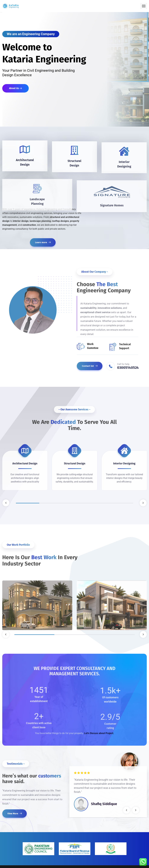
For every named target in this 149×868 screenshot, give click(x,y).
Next (143, 503)
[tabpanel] (25, 467)
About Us (15, 88)
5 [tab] (121, 503)
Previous (6, 503)
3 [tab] (74, 503)
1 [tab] (28, 503)
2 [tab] (51, 503)
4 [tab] (98, 503)
